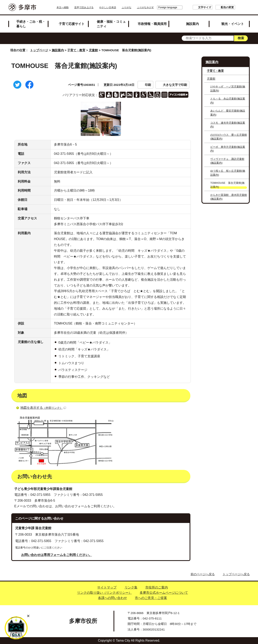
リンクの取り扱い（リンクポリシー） (104, 593)
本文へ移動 (74, 7)
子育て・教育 (76, 50)
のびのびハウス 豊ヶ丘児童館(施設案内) (229, 137)
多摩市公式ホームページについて (164, 593)
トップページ (39, 50)
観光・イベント (233, 24)
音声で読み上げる (95, 7)
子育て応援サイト (72, 24)
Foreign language (156, 7)
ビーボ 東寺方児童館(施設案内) (228, 149)
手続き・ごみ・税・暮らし (31, 24)
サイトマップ (107, 587)
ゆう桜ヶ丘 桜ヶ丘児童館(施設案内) (228, 173)
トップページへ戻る (236, 574)
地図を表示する (43, 408)
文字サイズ (193, 7)
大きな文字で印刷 (175, 85)
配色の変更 (216, 7)
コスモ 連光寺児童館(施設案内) (228, 125)
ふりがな (138, 7)
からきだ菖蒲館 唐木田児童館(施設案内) (229, 197)
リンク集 (131, 587)
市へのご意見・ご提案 (151, 598)
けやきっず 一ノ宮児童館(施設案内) (228, 88)
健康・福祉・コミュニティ (111, 24)
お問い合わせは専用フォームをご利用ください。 (57, 555)
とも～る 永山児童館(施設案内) (228, 101)
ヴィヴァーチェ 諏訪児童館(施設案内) (227, 161)
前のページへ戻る (203, 574)
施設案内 (192, 24)
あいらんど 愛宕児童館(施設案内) (228, 113)
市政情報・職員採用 (152, 24)
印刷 (148, 85)
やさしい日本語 (119, 7)
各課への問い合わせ (112, 598)
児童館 (93, 50)
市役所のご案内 (157, 587)
